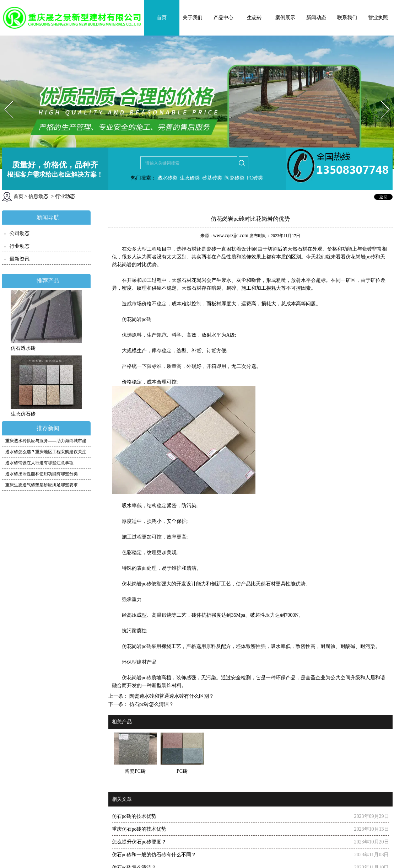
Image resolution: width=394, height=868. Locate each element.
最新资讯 (20, 259)
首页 (162, 18)
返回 (383, 197)
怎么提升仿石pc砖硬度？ (139, 842)
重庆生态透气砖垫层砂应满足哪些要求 (42, 485)
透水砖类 (167, 178)
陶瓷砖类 (234, 178)
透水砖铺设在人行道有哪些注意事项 (39, 463)
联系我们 (347, 18)
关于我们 (193, 18)
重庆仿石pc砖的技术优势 (139, 829)
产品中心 (223, 18)
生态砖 (254, 18)
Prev (5, 98)
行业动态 (20, 246)
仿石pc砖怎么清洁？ (151, 704)
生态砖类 (190, 178)
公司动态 (20, 233)
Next (381, 98)
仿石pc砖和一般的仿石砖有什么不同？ (154, 855)
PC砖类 (255, 178)
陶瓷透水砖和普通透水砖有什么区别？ (171, 696)
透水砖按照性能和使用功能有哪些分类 (42, 474)
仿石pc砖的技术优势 (134, 816)
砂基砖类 (212, 178)
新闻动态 (316, 18)
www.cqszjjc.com (231, 235)
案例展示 (285, 18)
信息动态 (38, 196)
